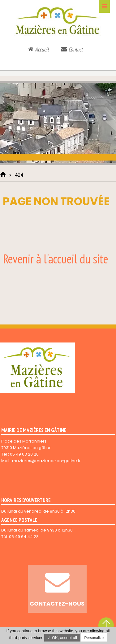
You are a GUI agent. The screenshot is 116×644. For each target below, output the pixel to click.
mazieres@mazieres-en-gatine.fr (46, 461)
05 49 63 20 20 (24, 454)
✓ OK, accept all (62, 638)
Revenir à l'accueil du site (56, 259)
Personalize (94, 638)
